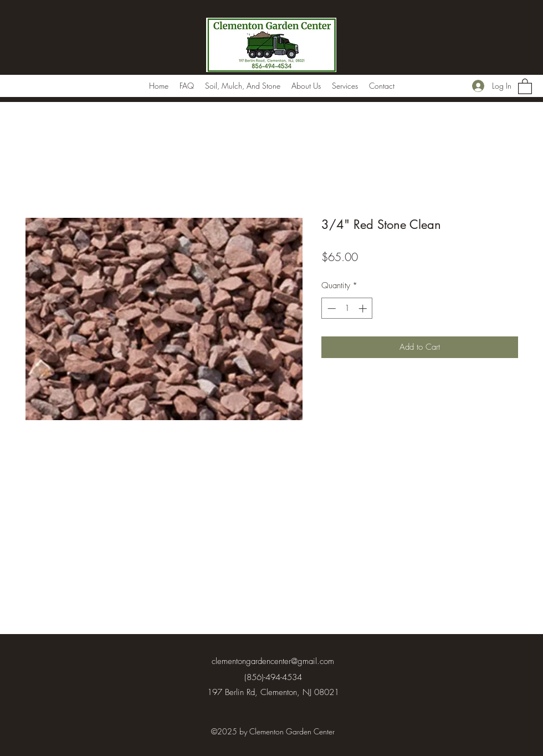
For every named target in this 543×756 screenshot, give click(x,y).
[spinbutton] (347, 308)
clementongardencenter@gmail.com (273, 661)
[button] (525, 86)
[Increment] (364, 308)
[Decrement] (331, 308)
